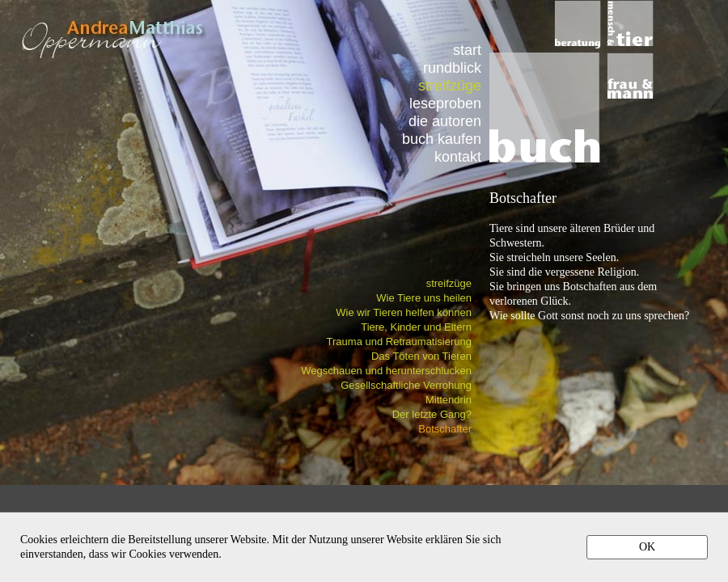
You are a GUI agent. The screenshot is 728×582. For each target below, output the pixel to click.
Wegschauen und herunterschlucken (386, 371)
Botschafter (445, 429)
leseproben (445, 103)
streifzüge (449, 283)
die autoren (445, 121)
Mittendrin (449, 400)
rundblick (452, 67)
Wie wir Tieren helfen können (404, 312)
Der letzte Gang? (432, 414)
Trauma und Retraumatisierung (399, 342)
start (467, 50)
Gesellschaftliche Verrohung (406, 385)
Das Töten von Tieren (421, 356)
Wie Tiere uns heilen (424, 298)
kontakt (458, 156)
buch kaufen (442, 139)
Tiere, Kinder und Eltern (416, 327)
